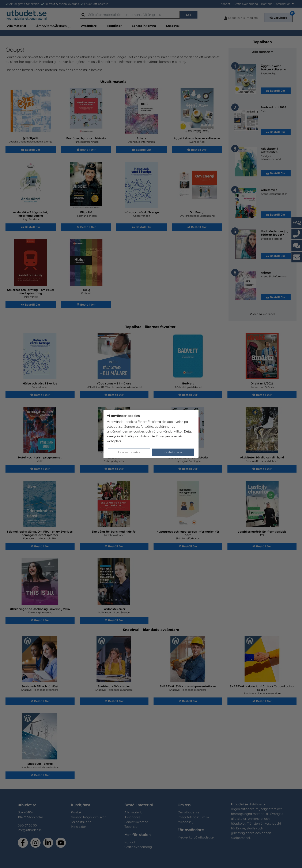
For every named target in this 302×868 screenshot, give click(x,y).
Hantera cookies (129, 452)
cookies (131, 422)
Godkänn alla (173, 452)
